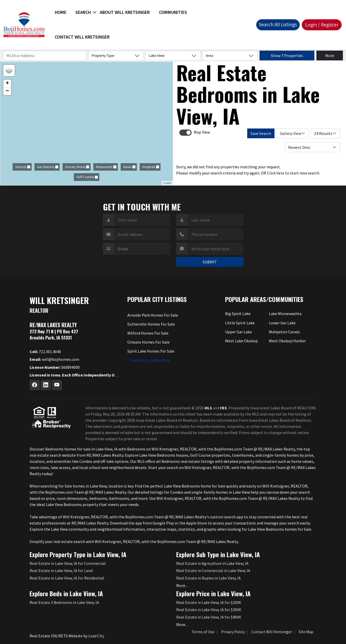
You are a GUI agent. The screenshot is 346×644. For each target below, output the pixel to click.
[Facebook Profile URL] (35, 385)
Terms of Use (203, 632)
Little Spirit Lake (240, 323)
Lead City (96, 636)
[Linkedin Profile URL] (46, 385)
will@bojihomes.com (54, 359)
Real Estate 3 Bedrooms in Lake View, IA (64, 602)
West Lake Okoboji (241, 341)
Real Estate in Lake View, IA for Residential (67, 578)
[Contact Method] (142, 249)
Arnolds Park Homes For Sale (153, 315)
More (330, 56)
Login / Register (322, 25)
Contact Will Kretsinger (82, 37)
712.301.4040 (45, 352)
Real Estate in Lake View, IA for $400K (209, 617)
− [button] (7, 91)
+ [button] (7, 84)
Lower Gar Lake (282, 323)
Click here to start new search (293, 173)
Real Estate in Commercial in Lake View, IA (213, 571)
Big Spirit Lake (238, 314)
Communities (173, 12)
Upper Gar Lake (238, 332)
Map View (202, 132)
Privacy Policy (233, 632)
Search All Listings (278, 24)
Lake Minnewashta (285, 314)
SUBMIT (210, 262)
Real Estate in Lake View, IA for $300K (209, 610)
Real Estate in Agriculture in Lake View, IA (212, 563)
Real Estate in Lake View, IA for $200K (209, 602)
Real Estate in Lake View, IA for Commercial (68, 563)
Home (61, 12)
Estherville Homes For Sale (151, 324)
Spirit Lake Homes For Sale (151, 351)
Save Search (261, 133)
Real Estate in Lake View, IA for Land (61, 571)
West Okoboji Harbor (287, 341)
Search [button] (83, 12)
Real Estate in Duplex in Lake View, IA (209, 578)
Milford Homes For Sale (148, 333)
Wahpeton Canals (284, 332)
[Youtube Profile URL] (57, 385)
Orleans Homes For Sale (148, 342)
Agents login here (149, 360)
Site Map (306, 632)
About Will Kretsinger (125, 12)
